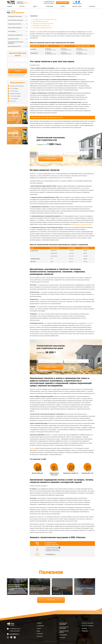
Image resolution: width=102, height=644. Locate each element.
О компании (49, 6)
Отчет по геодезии (87, 626)
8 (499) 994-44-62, (51, 543)
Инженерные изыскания (15, 16)
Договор (84, 628)
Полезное (40, 634)
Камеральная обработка (15, 35)
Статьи (63, 6)
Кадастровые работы (14, 46)
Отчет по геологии (87, 623)
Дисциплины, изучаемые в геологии (43, 24)
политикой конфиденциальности (17, 76)
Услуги (22, 6)
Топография (12, 31)
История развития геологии (40, 21)
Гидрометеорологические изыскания (15, 43)
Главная (9, 6)
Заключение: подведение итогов (42, 28)
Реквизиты (85, 631)
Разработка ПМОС (13, 39)
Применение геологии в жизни (41, 26)
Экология (62, 638)
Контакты (92, 6)
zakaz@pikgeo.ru (77, 3)
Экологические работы (15, 28)
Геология (32, 448)
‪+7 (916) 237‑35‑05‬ (48, 3)
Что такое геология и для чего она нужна (45, 19)
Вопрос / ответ (77, 6)
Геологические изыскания (15, 20)
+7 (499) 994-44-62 (49, 2)
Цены (35, 6)
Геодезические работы (15, 24)
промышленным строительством (82, 224)
